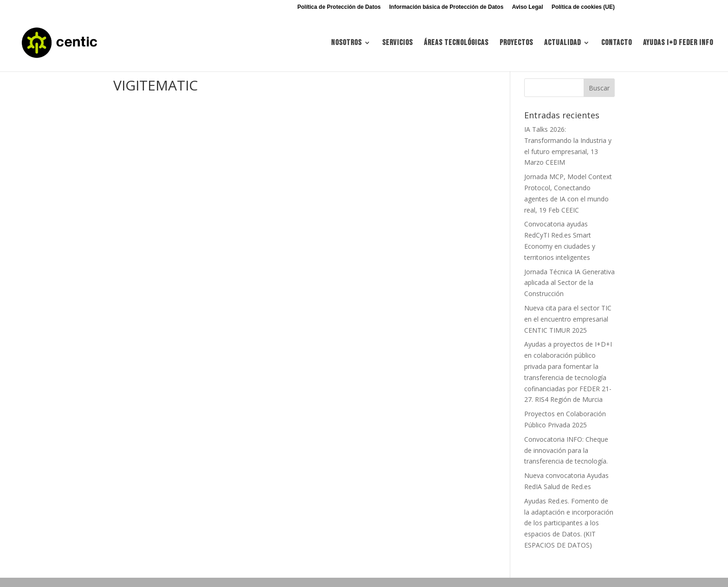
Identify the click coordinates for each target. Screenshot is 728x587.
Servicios (397, 43)
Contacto (617, 43)
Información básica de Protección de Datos (446, 7)
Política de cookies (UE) (583, 7)
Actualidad (562, 43)
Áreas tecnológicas (456, 43)
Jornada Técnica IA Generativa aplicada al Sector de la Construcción (569, 283)
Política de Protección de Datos (339, 7)
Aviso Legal (528, 7)
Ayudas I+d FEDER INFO (678, 43)
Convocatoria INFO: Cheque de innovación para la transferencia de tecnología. (566, 450)
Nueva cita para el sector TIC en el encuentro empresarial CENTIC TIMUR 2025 (568, 319)
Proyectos (516, 43)
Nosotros (346, 43)
